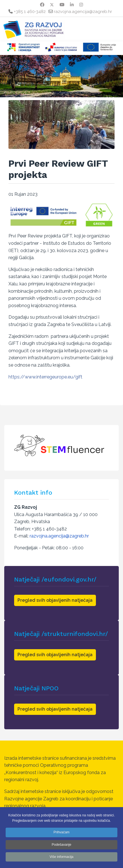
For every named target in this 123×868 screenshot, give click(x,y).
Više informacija (61, 857)
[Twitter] (52, 5)
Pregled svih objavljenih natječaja (55, 600)
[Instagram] (81, 5)
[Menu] (12, 24)
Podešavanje (61, 845)
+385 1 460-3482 (30, 12)
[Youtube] (62, 5)
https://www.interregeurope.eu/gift (45, 377)
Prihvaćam (62, 832)
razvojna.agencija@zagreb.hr (83, 12)
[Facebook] (42, 5)
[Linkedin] (72, 5)
